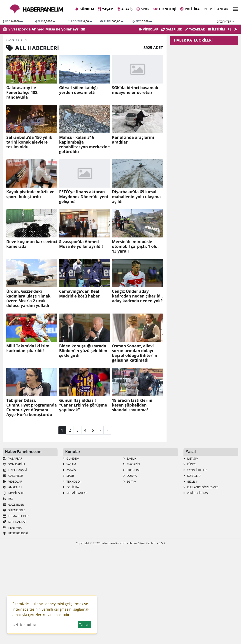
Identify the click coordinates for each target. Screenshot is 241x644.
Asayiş (125, 9)
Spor (143, 9)
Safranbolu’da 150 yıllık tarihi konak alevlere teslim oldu (29, 142)
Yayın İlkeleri (195, 470)
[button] (234, 8)
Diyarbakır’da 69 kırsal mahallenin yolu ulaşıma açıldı (136, 196)
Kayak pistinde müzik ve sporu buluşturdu (30, 194)
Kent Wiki (13, 528)
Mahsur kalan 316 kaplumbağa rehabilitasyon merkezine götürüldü (85, 144)
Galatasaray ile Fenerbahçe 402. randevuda (22, 92)
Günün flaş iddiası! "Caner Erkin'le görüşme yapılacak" (83, 405)
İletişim (217, 29)
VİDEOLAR (148, 29)
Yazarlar (195, 29)
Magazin (132, 464)
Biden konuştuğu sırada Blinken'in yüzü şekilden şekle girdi (83, 351)
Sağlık (130, 458)
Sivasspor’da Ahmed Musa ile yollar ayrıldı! (47, 29)
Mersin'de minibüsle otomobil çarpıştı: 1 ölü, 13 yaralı (135, 246)
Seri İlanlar (15, 522)
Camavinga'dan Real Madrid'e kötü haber (79, 294)
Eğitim (130, 481)
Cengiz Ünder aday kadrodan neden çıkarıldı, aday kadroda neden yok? (137, 296)
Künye (190, 464)
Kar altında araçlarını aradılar (133, 140)
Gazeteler (13, 505)
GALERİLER (172, 29)
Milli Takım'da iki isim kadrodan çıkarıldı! (28, 348)
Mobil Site (13, 493)
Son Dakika (14, 464)
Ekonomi (132, 470)
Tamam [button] (85, 624)
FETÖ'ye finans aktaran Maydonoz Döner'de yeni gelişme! (84, 196)
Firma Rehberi (16, 516)
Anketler (13, 487)
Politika (190, 9)
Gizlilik (191, 481)
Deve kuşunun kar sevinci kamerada (32, 244)
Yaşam (106, 9)
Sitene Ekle (14, 510)
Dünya (130, 476)
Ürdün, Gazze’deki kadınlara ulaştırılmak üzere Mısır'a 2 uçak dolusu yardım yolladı (28, 298)
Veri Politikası (196, 493)
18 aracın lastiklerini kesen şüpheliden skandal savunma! (132, 405)
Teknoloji (165, 9)
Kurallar (192, 476)
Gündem (85, 9)
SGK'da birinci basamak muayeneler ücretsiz (135, 90)
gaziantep (224, 22)
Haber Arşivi (15, 470)
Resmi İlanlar (216, 9)
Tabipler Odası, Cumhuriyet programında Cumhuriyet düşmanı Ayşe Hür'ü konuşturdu (32, 407)
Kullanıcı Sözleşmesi (201, 487)
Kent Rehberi (15, 533)
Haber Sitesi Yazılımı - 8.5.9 (147, 543)
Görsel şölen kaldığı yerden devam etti (78, 90)
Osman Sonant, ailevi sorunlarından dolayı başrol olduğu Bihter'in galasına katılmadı (135, 353)
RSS (8, 499)
